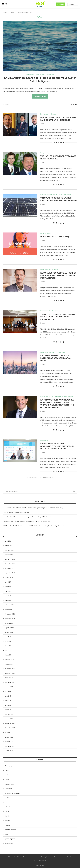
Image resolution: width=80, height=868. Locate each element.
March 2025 (8, 600)
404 (9, 857)
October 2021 (9, 742)
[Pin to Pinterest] (74, 104)
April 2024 (8, 650)
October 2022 (9, 733)
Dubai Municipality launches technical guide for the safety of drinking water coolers (30, 517)
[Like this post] (67, 104)
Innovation (34, 857)
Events (7, 780)
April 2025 (8, 596)
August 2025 (9, 577)
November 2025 (10, 564)
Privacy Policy (46, 857)
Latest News (9, 807)
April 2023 (8, 705)
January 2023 (9, 719)
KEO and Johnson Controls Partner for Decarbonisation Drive (56, 358)
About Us (17, 857)
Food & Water (9, 784)
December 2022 (10, 723)
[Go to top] (40, 865)
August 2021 (9, 751)
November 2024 (10, 619)
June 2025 (8, 587)
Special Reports (10, 839)
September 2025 (10, 573)
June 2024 (8, 641)
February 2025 (9, 605)
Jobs (6, 802)
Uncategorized (9, 843)
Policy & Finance (10, 830)
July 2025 (8, 582)
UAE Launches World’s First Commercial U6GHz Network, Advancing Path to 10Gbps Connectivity (35, 526)
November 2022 (10, 728)
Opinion (7, 821)
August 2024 (9, 632)
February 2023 (9, 714)
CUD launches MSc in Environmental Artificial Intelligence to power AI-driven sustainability (33, 508)
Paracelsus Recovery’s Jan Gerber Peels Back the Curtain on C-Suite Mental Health (58, 276)
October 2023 (9, 678)
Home (5, 12)
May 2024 (8, 646)
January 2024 (9, 664)
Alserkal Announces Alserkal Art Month (16, 512)
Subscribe (61, 4)
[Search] (6, 4)
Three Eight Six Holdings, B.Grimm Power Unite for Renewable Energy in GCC (58, 317)
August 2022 (9, 737)
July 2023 (8, 691)
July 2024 (8, 637)
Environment (9, 775)
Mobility (7, 816)
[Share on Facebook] (69, 104)
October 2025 (9, 568)
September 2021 (10, 746)
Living (7, 811)
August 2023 (9, 687)
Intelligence (9, 798)
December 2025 (10, 559)
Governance (8, 789)
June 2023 (8, 696)
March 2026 (8, 546)
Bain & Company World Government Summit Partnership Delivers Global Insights (57, 446)
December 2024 (10, 614)
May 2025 (8, 591)
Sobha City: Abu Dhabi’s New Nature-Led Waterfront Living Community (26, 521)
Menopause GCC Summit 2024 (55, 237)
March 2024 (8, 655)
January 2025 (9, 609)
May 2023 (8, 701)
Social (7, 834)
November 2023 (10, 673)
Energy (7, 770)
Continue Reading (40, 96)
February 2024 (9, 660)
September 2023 (10, 682)
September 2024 (10, 628)
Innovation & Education (13, 793)
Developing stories (11, 766)
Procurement (58, 857)
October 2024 (9, 623)
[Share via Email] (76, 104)
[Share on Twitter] (71, 104)
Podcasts (7, 825)
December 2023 (10, 669)
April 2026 (8, 541)
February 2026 (9, 550)
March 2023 (8, 710)
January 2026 (9, 555)
